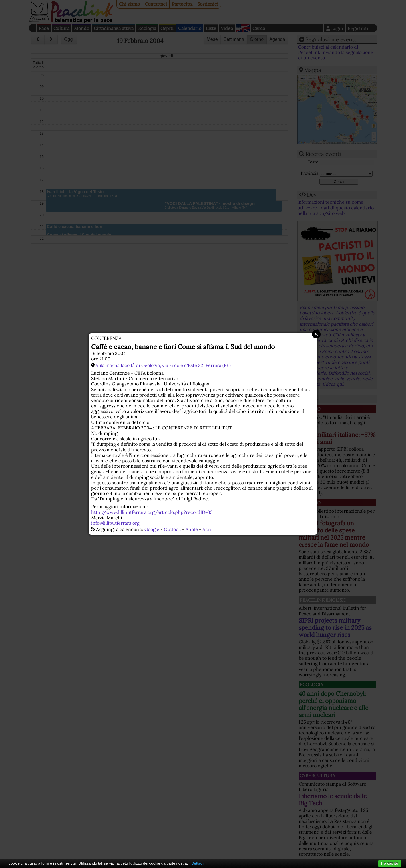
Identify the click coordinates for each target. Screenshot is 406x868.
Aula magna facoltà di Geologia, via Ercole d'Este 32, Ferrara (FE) (163, 365)
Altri (207, 529)
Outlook (172, 529)
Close (316, 334)
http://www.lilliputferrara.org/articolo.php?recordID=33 (152, 512)
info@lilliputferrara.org (115, 523)
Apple (192, 529)
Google (152, 529)
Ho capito (390, 863)
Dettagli (198, 863)
